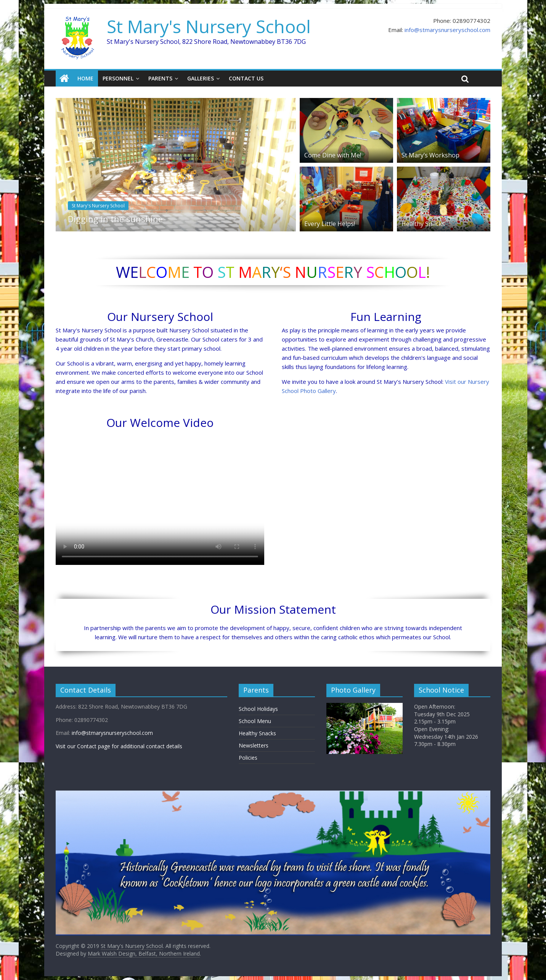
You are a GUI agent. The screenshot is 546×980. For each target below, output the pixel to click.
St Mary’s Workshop (430, 155)
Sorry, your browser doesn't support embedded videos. (160, 498)
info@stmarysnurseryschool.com (447, 30)
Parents (160, 78)
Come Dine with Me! (333, 155)
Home (85, 78)
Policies (248, 758)
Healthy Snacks (423, 224)
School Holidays (258, 709)
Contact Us (246, 78)
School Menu (255, 721)
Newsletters (254, 745)
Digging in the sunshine (115, 219)
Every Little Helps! (330, 224)
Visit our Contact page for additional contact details (119, 746)
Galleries (201, 78)
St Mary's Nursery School (209, 26)
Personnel (118, 78)
